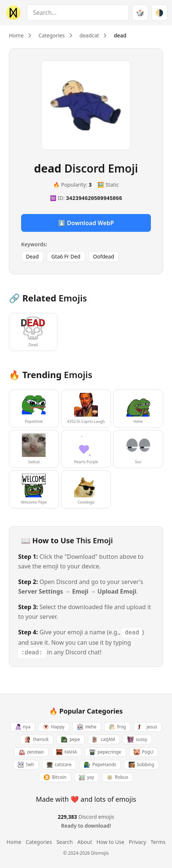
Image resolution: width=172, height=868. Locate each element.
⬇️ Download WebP (86, 223)
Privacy (137, 842)
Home (16, 35)
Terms (158, 842)
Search (64, 842)
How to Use (110, 842)
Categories (52, 35)
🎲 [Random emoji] (140, 13)
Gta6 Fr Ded (66, 256)
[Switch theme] (159, 13)
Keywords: (34, 244)
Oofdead (104, 256)
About (85, 842)
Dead (32, 256)
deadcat (90, 35)
